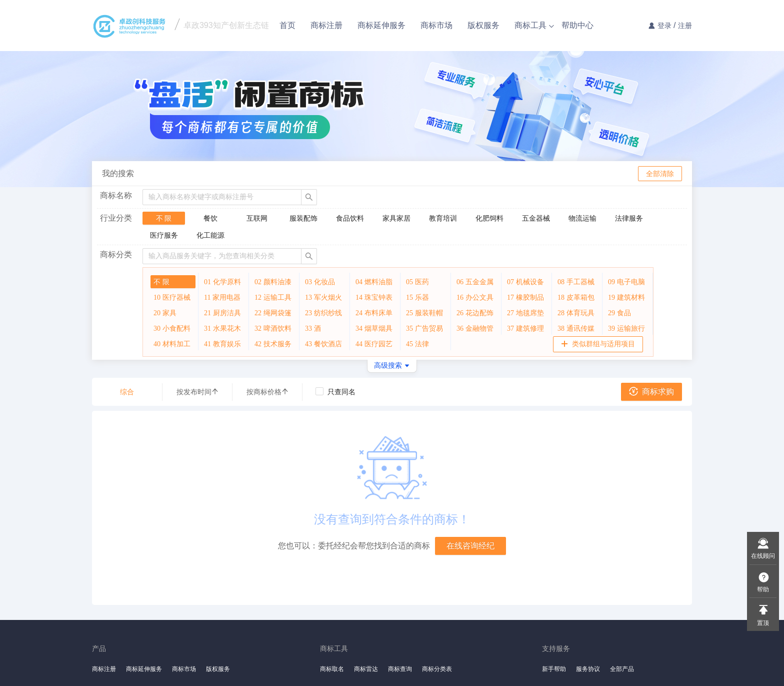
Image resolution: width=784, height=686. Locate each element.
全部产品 (622, 669)
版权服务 (483, 25)
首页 (287, 25)
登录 (664, 26)
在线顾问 (763, 556)
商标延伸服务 (381, 25)
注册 (685, 26)
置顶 (763, 623)
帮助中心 (577, 25)
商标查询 (400, 669)
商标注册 (326, 25)
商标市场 (436, 25)
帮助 (763, 589)
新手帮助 (554, 669)
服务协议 (588, 669)
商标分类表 (437, 669)
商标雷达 (366, 669)
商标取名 (332, 669)
